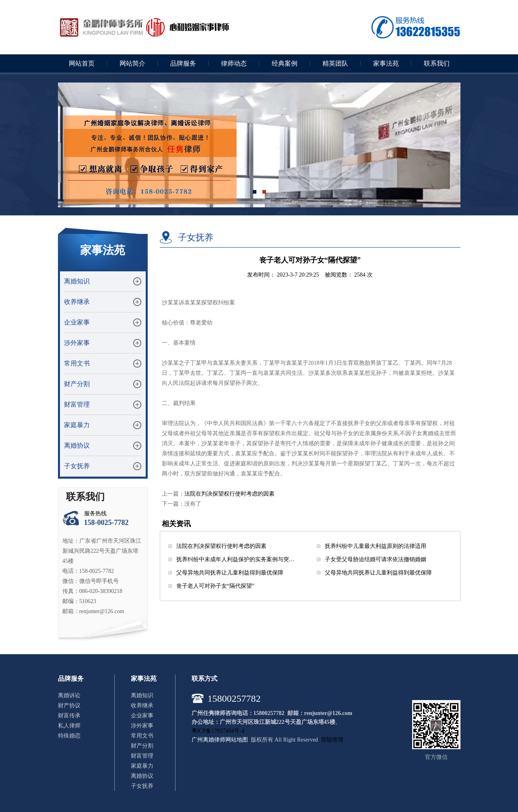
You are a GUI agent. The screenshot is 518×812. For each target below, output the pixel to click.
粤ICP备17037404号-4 (218, 731)
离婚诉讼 (69, 695)
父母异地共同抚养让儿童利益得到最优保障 (230, 573)
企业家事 (77, 322)
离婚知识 (77, 281)
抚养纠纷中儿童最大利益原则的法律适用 (376, 546)
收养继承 (77, 302)
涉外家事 (77, 343)
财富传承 (69, 716)
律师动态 (234, 63)
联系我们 (437, 63)
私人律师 (69, 726)
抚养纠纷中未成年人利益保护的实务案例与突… (235, 559)
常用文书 (77, 363)
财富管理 (77, 404)
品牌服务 (183, 63)
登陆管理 (332, 740)
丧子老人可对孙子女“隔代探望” (215, 586)
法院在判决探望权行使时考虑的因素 (229, 494)
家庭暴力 (77, 425)
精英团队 (335, 63)
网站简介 (132, 63)
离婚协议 (77, 445)
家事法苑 (386, 63)
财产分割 (77, 384)
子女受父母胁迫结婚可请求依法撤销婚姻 (376, 559)
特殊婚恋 (69, 736)
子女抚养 (77, 466)
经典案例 (285, 63)
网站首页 (82, 63)
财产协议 (69, 706)
